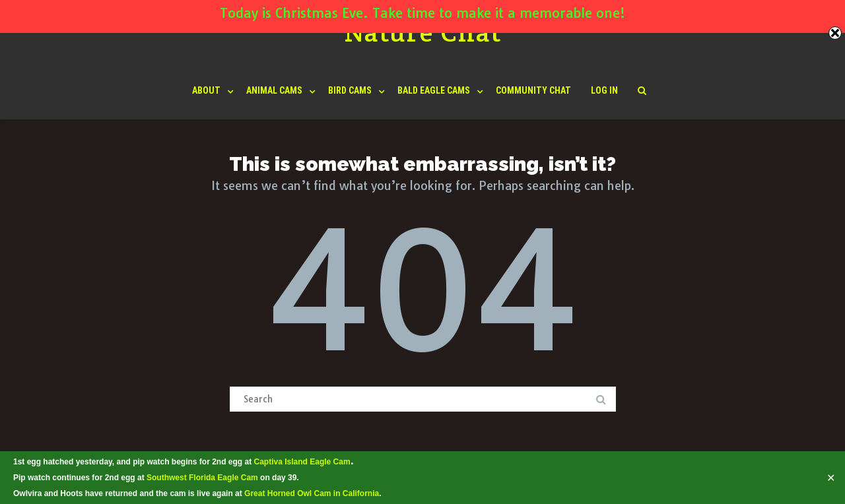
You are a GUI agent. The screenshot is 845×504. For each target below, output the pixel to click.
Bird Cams (350, 90)
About (206, 90)
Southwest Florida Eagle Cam (202, 478)
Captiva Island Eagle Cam (302, 462)
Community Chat (533, 90)
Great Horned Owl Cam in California (312, 493)
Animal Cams (274, 90)
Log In (604, 90)
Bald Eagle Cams (434, 90)
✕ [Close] (831, 478)
